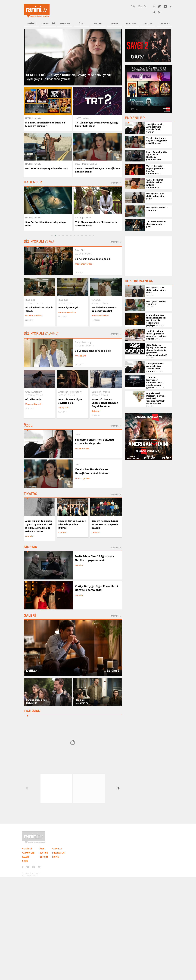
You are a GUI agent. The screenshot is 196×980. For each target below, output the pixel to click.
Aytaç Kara (80, 356)
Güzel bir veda (33, 399)
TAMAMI (115, 183)
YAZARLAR (164, 23)
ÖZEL (81, 23)
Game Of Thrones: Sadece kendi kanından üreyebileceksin (105, 403)
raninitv (37, 218)
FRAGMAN (131, 23)
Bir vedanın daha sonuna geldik (93, 351)
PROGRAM (65, 23)
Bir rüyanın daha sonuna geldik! (93, 259)
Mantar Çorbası (83, 478)
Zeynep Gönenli (33, 404)
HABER (115, 23)
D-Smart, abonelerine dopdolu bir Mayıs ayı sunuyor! (45, 124)
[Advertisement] (149, 256)
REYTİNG (98, 23)
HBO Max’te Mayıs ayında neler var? (47, 168)
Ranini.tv (37, 11)
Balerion (96, 411)
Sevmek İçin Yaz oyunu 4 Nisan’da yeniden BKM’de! (72, 524)
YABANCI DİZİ (48, 23)
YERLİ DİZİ (31, 23)
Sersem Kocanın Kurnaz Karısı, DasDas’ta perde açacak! (105, 524)
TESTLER (148, 23)
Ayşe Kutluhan (82, 449)
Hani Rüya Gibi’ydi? (69, 307)
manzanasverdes (84, 264)
